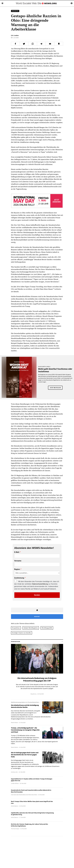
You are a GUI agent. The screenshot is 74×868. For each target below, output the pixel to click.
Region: (17, 569)
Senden (37, 595)
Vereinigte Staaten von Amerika (22, 633)
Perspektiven (16, 628)
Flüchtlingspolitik (47, 628)
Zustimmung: (19, 578)
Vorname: (18, 561)
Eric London (15, 35)
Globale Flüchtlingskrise (31, 628)
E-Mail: (17, 552)
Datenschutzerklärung (40, 584)
